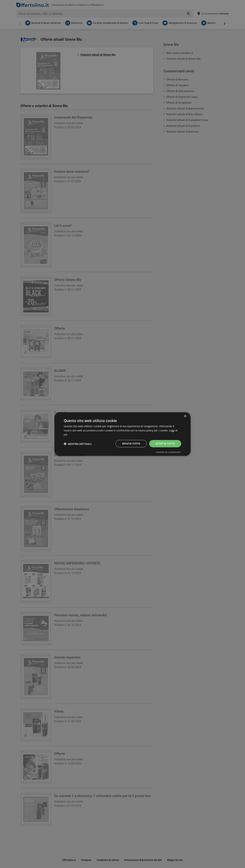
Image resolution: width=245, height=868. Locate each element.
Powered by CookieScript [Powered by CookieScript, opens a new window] (168, 452)
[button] (78, 444)
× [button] (185, 416)
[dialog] (122, 434)
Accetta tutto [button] (165, 444)
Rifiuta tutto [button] (130, 444)
